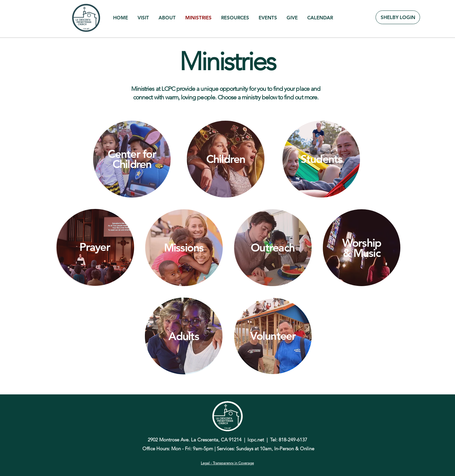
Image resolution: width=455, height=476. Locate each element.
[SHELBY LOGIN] (398, 17)
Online (307, 449)
